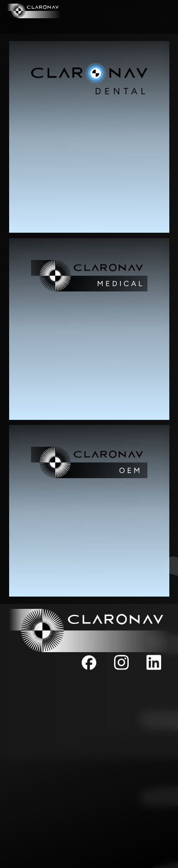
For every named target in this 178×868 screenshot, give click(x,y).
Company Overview (89, 697)
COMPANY (89, 11)
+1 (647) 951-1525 (89, 825)
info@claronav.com (89, 770)
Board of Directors (89, 718)
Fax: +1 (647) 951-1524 (89, 857)
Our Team (89, 707)
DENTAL (158, 11)
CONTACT (156, 25)
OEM (89, 25)
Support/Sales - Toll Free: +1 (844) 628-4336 (86, 842)
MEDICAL (22, 25)
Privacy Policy (89, 738)
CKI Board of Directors (89, 728)
